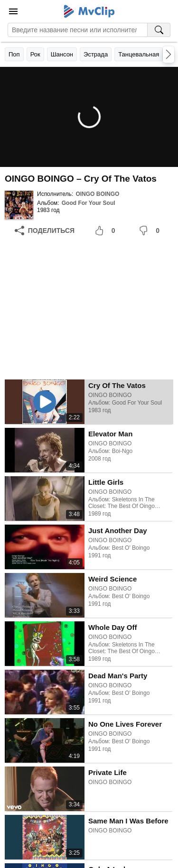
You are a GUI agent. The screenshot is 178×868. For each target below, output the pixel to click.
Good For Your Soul (89, 203)
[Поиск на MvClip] (159, 30)
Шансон (62, 54)
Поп (14, 54)
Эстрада (96, 54)
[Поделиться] (45, 231)
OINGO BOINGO (97, 194)
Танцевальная (139, 54)
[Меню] (13, 11)
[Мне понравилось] (107, 231)
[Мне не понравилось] (151, 231)
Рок (35, 54)
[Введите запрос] (78, 30)
